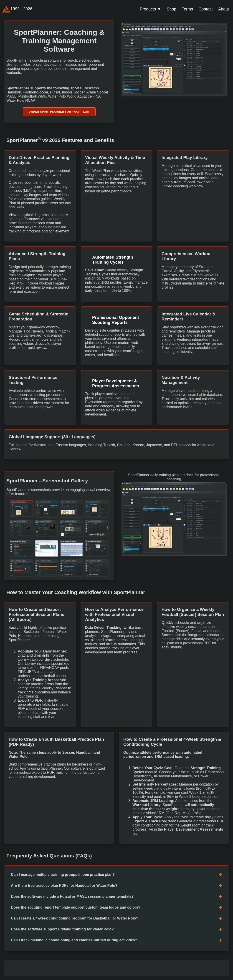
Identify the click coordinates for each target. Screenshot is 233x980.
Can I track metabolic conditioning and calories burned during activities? (74, 941)
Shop (172, 9)
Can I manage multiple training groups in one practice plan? (63, 876)
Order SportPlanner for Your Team (59, 112)
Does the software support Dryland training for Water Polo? (62, 931)
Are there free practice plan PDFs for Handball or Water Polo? (64, 887)
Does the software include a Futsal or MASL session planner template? (72, 898)
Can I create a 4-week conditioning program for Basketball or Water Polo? (75, 920)
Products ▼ (150, 9)
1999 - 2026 (17, 9)
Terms (187, 9)
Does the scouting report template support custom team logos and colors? (76, 909)
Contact (205, 9)
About (224, 9)
